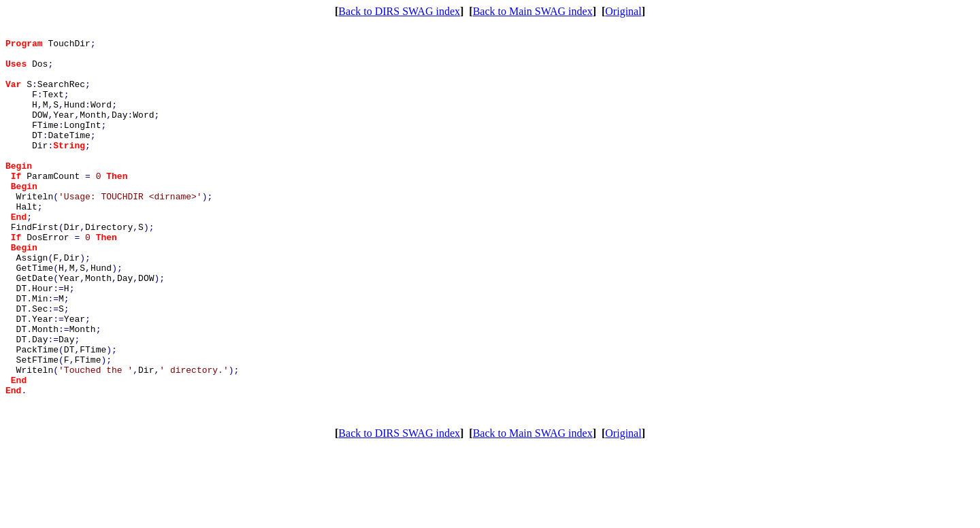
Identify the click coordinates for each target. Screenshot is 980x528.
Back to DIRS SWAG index (399, 11)
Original (623, 11)
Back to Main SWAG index (533, 11)
